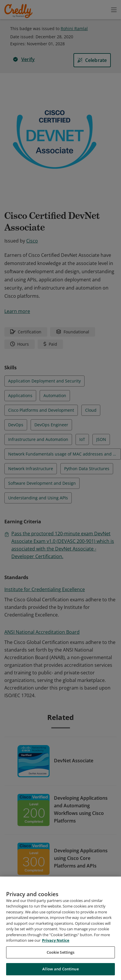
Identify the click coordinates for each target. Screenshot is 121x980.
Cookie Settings (61, 953)
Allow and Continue (60, 970)
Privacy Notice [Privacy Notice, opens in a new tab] (56, 942)
